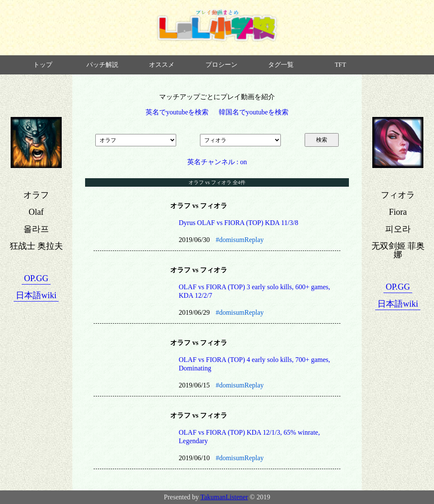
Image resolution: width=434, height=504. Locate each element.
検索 (322, 140)
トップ (43, 65)
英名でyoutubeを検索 (177, 112)
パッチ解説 (102, 65)
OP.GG (36, 278)
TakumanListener (224, 497)
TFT (341, 65)
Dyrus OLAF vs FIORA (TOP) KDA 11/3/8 (238, 223)
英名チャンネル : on (217, 162)
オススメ (162, 65)
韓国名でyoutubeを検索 (254, 112)
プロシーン (221, 65)
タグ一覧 (281, 65)
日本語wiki (36, 295)
